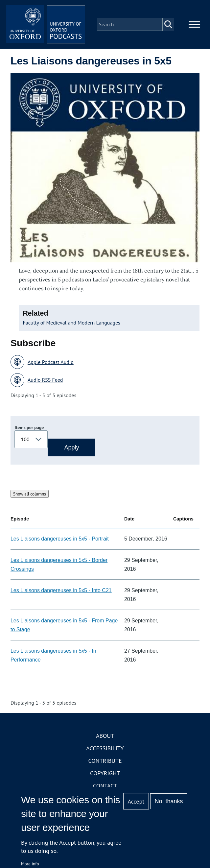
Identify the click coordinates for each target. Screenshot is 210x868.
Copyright (105, 773)
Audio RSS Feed (45, 380)
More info (30, 864)
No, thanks (169, 801)
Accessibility (105, 748)
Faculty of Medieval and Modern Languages (71, 323)
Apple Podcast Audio (51, 362)
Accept (136, 801)
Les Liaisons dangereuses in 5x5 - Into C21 (61, 590)
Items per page (29, 427)
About (105, 736)
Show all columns (30, 494)
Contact (105, 786)
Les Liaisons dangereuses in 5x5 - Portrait (60, 539)
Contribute (105, 761)
